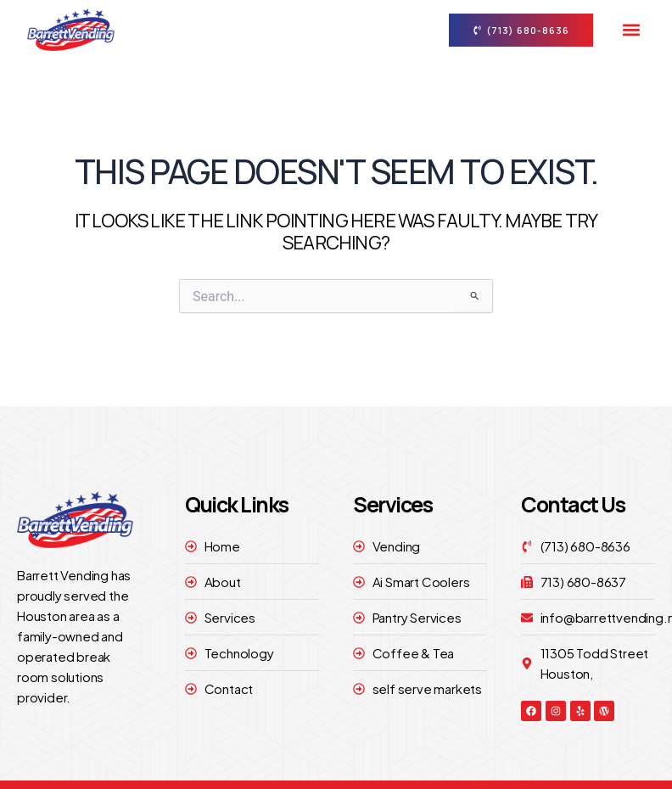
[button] (631, 30)
